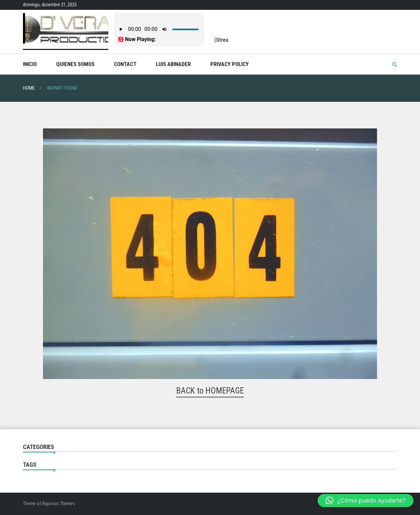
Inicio (30, 64)
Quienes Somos (75, 64)
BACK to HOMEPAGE (210, 391)
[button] (366, 501)
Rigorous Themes (59, 504)
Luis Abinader (173, 64)
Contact (125, 64)
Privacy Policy (230, 64)
